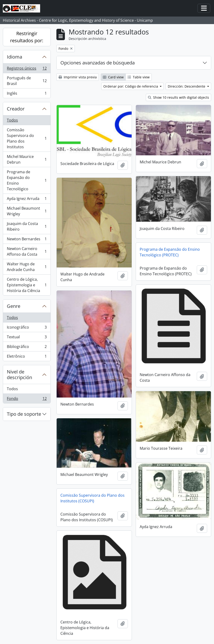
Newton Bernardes (27, 240)
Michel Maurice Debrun (27, 159)
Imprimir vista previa (78, 77)
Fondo (27, 399)
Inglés (27, 94)
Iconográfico (27, 328)
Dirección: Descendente (187, 86)
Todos (12, 120)
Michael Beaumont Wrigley (27, 211)
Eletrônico (27, 357)
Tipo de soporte (24, 414)
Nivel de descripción (19, 375)
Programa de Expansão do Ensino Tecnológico (27, 180)
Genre (14, 306)
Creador (16, 109)
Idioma (15, 57)
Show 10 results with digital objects (178, 97)
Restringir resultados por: (27, 37)
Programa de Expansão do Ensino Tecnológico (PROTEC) (170, 252)
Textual (27, 338)
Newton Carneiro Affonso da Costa (27, 251)
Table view (139, 77)
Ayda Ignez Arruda (27, 200)
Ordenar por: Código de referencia (131, 86)
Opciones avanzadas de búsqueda (98, 63)
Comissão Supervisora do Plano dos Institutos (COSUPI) (92, 498)
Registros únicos (27, 69)
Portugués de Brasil (27, 81)
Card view (113, 77)
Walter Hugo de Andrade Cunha (27, 267)
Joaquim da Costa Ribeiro (27, 226)
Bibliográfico (27, 348)
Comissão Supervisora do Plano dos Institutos (27, 138)
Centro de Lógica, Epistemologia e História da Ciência (27, 285)
